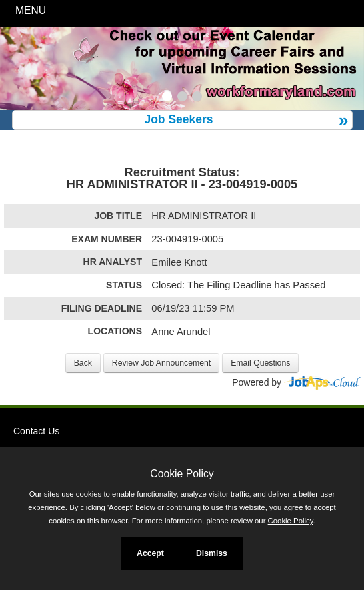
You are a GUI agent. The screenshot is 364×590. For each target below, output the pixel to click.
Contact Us (36, 431)
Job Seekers (178, 119)
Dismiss (212, 553)
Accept (150, 553)
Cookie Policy (182, 474)
